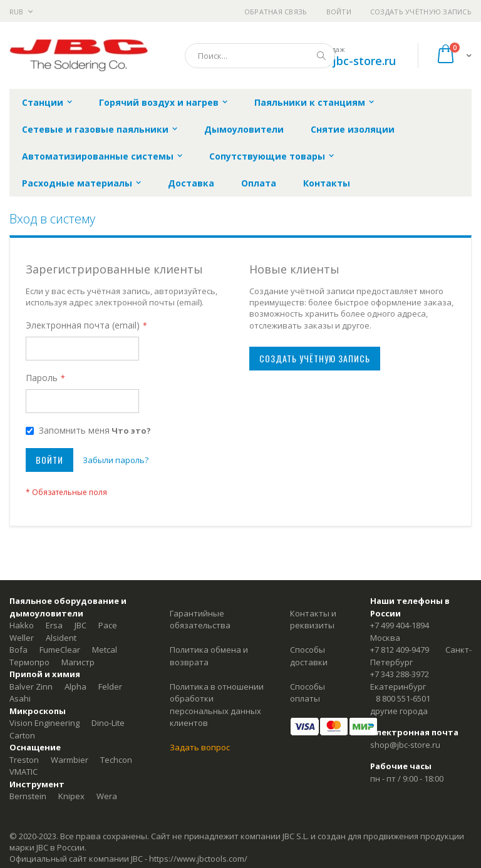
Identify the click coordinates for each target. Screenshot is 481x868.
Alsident (61, 638)
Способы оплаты (308, 693)
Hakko (22, 625)
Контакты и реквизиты (313, 620)
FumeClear (60, 650)
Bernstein (28, 796)
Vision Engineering (44, 723)
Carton (22, 735)
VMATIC (23, 772)
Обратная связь (276, 12)
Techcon (116, 760)
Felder (110, 687)
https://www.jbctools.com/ (198, 859)
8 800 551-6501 (403, 698)
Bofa (18, 650)
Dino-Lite (108, 723)
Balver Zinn (31, 687)
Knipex (71, 796)
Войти (339, 12)
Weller (22, 638)
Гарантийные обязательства (200, 620)
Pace (108, 625)
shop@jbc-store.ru (346, 61)
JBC (80, 625)
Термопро (29, 662)
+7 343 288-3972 (400, 674)
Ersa (54, 625)
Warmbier (70, 760)
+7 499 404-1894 (400, 625)
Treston (24, 760)
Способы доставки (309, 656)
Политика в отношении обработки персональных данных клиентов (217, 705)
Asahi (20, 698)
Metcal (105, 650)
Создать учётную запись (421, 12)
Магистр (78, 662)
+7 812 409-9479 (400, 650)
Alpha (75, 687)
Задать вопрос (200, 747)
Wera (107, 796)
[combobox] (260, 56)
